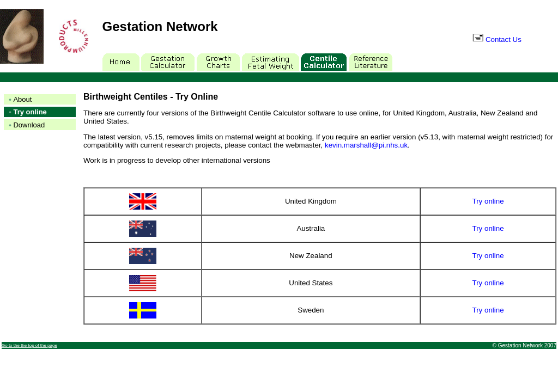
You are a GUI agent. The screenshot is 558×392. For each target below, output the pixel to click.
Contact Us (497, 39)
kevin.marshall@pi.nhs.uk (366, 145)
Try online (488, 201)
